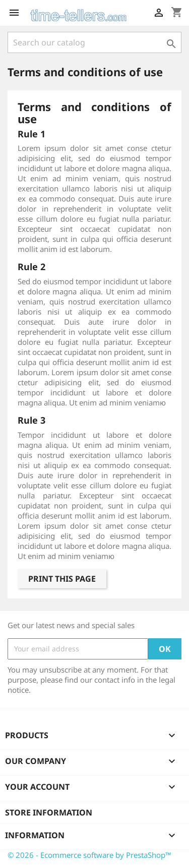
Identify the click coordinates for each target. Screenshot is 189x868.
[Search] (94, 42)
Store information (49, 812)
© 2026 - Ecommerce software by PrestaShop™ (89, 855)
